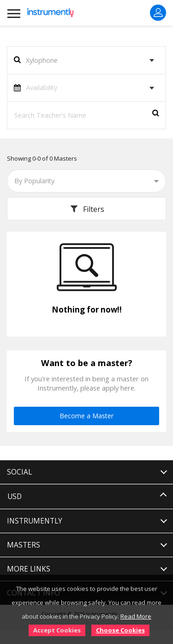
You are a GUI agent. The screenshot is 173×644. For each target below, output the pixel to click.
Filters (86, 209)
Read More (136, 616)
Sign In (158, 12)
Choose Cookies (120, 630)
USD (15, 497)
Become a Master (86, 416)
